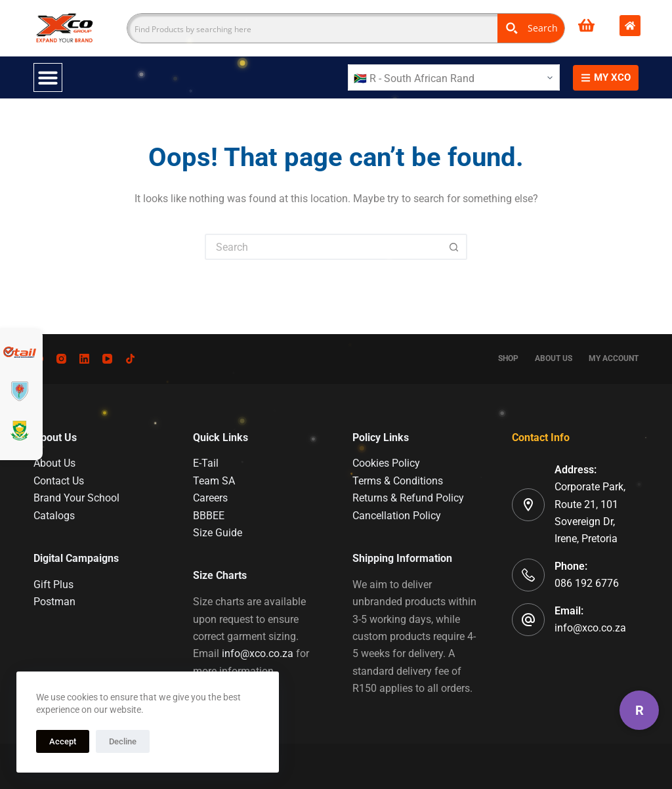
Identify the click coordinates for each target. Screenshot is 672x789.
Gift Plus (53, 585)
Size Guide (218, 533)
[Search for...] (323, 247)
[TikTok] (130, 359)
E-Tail (206, 463)
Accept (63, 741)
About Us (554, 358)
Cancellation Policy (397, 516)
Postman (54, 602)
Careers (210, 498)
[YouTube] (107, 359)
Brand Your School (76, 498)
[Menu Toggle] (48, 77)
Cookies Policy (386, 463)
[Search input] (313, 28)
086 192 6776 (587, 583)
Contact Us (59, 481)
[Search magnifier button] (531, 28)
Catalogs (54, 516)
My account (614, 358)
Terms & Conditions (398, 481)
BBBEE (209, 516)
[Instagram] (61, 359)
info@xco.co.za (258, 653)
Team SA (214, 481)
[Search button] (454, 247)
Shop (508, 358)
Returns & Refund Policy (408, 498)
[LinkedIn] (84, 359)
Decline (123, 741)
